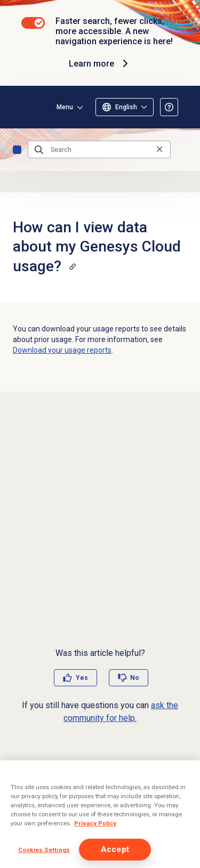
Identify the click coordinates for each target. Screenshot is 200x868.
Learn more (100, 63)
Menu (65, 107)
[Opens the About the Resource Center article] (169, 107)
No (135, 678)
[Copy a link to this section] (73, 266)
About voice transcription (63, 800)
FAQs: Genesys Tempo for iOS (70, 817)
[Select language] (125, 107)
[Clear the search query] (159, 149)
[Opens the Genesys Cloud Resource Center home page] (26, 107)
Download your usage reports (62, 350)
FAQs (17, 150)
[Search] (99, 150)
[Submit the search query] (39, 150)
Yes (82, 678)
